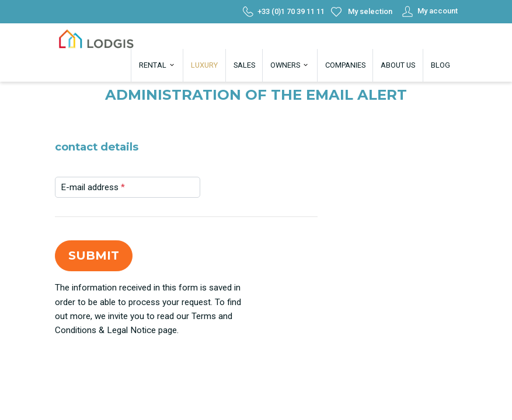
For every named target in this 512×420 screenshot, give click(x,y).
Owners (290, 65)
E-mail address (93, 187)
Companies (345, 65)
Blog (440, 65)
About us (398, 65)
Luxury (204, 65)
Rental (157, 65)
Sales (244, 65)
